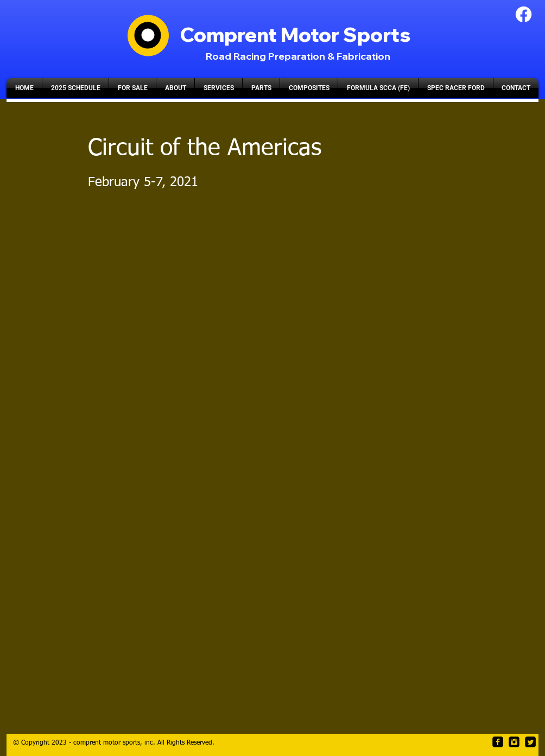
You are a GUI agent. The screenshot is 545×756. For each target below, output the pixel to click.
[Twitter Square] (530, 742)
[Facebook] (524, 14)
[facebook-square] (498, 742)
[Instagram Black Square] (514, 742)
